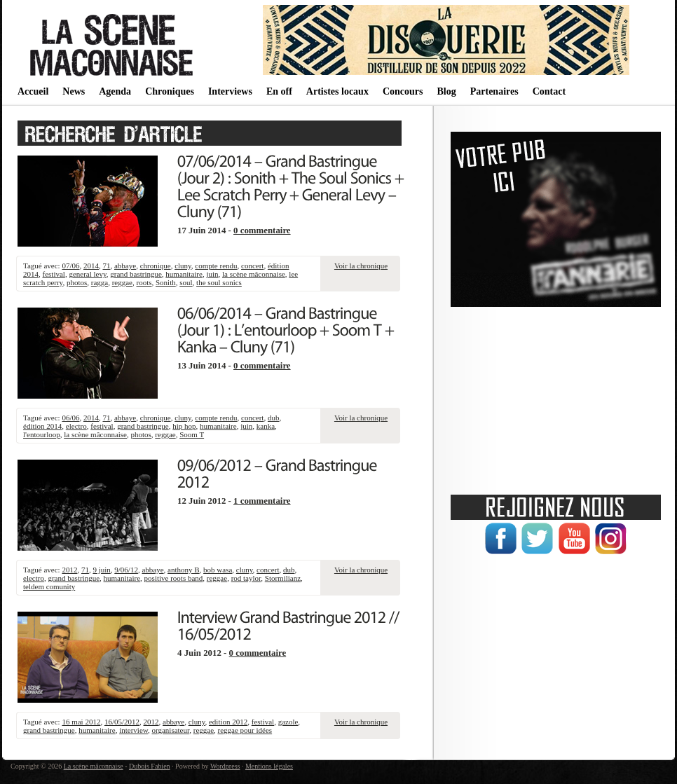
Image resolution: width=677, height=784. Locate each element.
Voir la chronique (361, 266)
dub (274, 418)
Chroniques (170, 91)
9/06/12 (126, 570)
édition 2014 (42, 426)
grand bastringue (136, 274)
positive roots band (174, 578)
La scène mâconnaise (94, 766)
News (74, 91)
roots (144, 282)
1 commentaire (262, 501)
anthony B (184, 570)
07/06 (70, 266)
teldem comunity (49, 586)
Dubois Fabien (150, 766)
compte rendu (216, 266)
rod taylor (246, 578)
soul (186, 282)
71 (106, 266)
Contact (549, 91)
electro (76, 426)
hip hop (184, 426)
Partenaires (494, 91)
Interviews (230, 91)
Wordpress (225, 766)
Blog (446, 91)
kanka (266, 426)
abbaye (125, 266)
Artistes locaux (337, 91)
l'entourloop (42, 434)
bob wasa (218, 570)
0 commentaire (262, 231)
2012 (69, 570)
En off (279, 91)
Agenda (115, 91)
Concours (403, 91)
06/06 (70, 418)
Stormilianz (283, 578)
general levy (87, 274)
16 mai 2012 (81, 722)
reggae (122, 282)
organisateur (171, 730)
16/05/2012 (122, 722)
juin (212, 274)
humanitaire (184, 274)
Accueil (33, 91)
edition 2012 (228, 722)
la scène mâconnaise (254, 274)
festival (54, 274)
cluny (183, 266)
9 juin (101, 570)
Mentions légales (269, 766)
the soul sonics (219, 282)
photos (77, 282)
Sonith (166, 282)
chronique (156, 266)
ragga (100, 282)
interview (134, 730)
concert (252, 266)
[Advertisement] (556, 396)
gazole (288, 722)
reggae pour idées (245, 730)
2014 (91, 266)
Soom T (192, 434)
